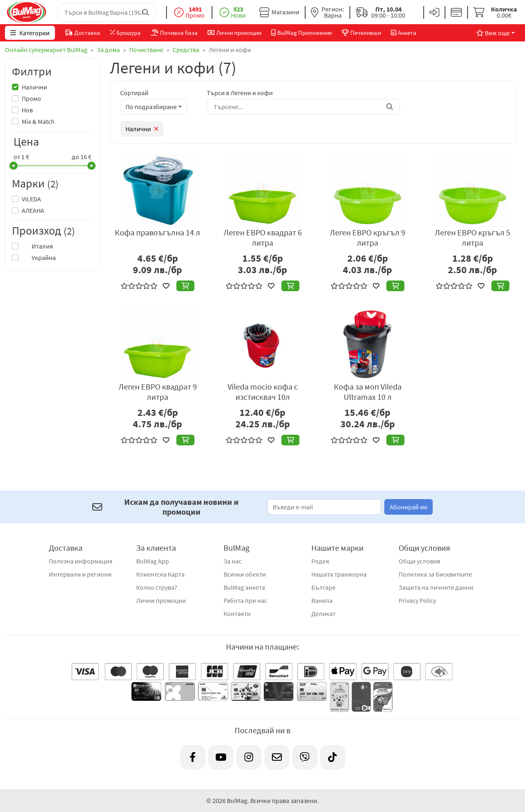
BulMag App (153, 561)
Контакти (237, 614)
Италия (37, 246)
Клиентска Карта (160, 574)
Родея (320, 561)
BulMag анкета (244, 587)
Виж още (493, 33)
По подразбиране (151, 107)
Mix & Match (38, 121)
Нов (27, 110)
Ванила (322, 600)
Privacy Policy (417, 600)
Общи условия (419, 561)
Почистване (146, 50)
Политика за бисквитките (435, 574)
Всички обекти (245, 574)
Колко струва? (157, 587)
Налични (34, 87)
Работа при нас (245, 600)
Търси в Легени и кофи (240, 93)
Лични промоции (161, 600)
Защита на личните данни (436, 587)
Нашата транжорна (339, 574)
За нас (233, 561)
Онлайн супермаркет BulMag (46, 50)
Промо (31, 98)
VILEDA (31, 199)
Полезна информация (81, 561)
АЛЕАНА (33, 210)
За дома (108, 50)
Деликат (323, 614)
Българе (323, 587)
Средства (186, 50)
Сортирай (134, 93)
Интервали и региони (80, 574)
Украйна (39, 258)
